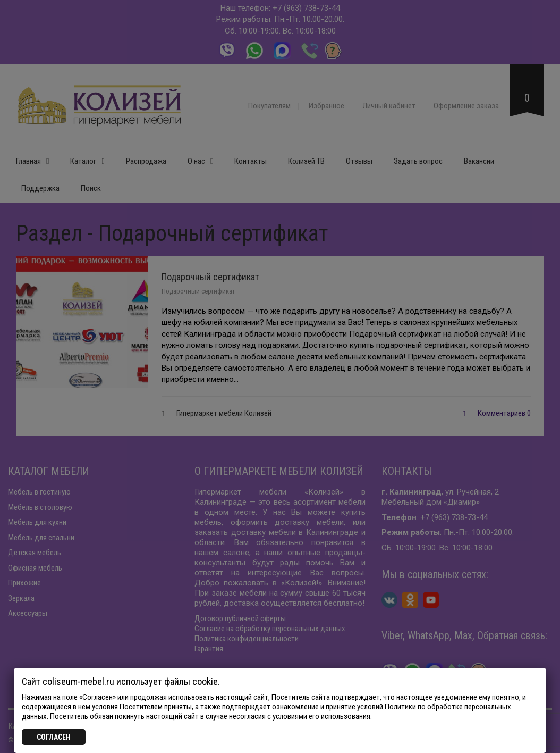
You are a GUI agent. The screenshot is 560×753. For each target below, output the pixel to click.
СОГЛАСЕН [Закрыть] (54, 737)
